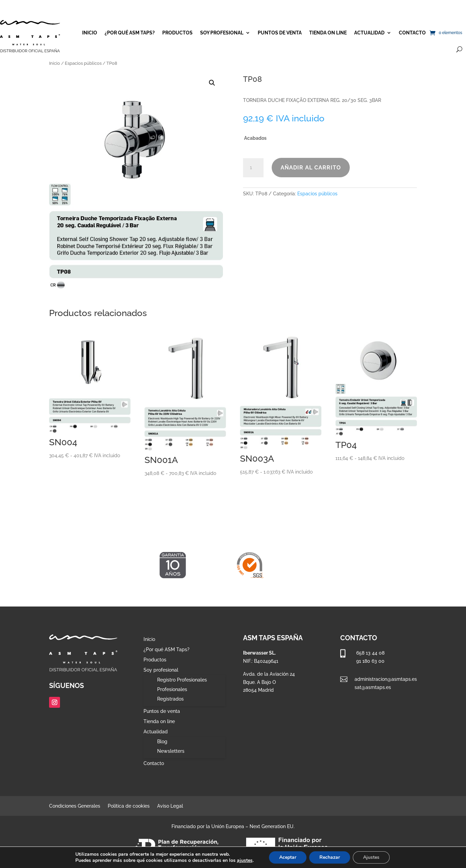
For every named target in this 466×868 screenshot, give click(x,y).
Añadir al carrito (311, 168)
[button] (212, 83)
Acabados (255, 138)
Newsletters (171, 751)
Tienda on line (328, 33)
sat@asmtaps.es (373, 687)
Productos (177, 33)
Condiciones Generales (75, 806)
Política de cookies (129, 806)
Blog (162, 742)
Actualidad (369, 33)
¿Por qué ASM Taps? (130, 33)
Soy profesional (222, 33)
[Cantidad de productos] (253, 168)
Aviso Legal (170, 806)
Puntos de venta (280, 33)
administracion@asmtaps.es (386, 679)
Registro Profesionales (182, 680)
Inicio (90, 33)
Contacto (412, 33)
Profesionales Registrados (172, 694)
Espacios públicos (83, 63)
